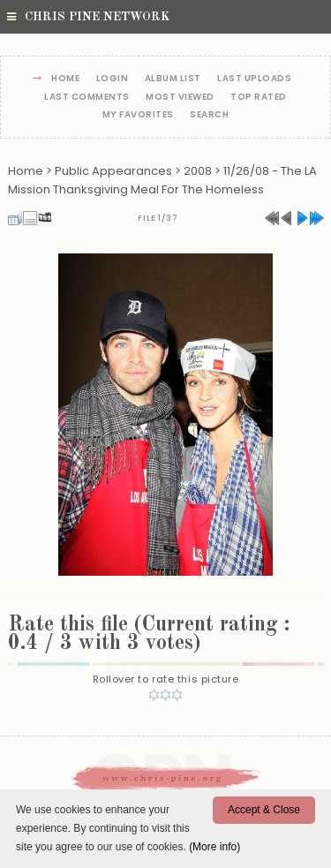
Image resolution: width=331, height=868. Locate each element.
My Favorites (138, 115)
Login (113, 79)
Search (209, 115)
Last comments (87, 98)
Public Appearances (113, 171)
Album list (173, 79)
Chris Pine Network (88, 17)
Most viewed (180, 98)
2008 (198, 171)
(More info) (214, 847)
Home (65, 79)
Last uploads (254, 79)
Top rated (259, 98)
